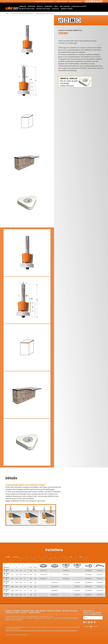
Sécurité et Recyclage (27, 9)
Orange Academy (67, 9)
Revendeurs (49, 6)
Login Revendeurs (76, 1)
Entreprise (31, 6)
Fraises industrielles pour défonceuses (22, 13)
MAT (71, 557)
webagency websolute (91, 626)
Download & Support (79, 6)
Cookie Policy (18, 635)
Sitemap (25, 635)
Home (7, 13)
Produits (40, 6)
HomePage (23, 6)
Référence (16, 557)
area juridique (65, 6)
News (56, 6)
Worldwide (50, 1)
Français (64, 1)
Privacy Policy (9, 635)
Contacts (55, 9)
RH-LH (81, 557)
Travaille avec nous (43, 9)
